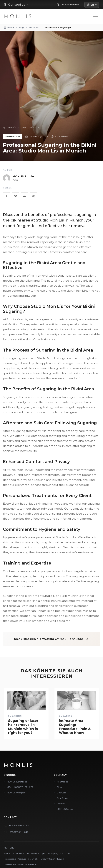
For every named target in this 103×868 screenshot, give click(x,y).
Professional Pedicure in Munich (21, 859)
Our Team (62, 798)
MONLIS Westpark (16, 793)
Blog (59, 787)
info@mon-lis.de (19, 832)
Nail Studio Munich (14, 853)
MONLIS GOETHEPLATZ (20, 787)
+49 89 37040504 (19, 825)
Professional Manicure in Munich (21, 864)
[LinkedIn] (24, 196)
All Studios (62, 782)
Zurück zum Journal (22, 128)
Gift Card (62, 793)
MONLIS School (65, 809)
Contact (61, 804)
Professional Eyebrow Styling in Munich (48, 853)
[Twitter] (16, 196)
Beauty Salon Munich (52, 859)
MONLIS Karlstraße (17, 782)
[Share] (33, 196)
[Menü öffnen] (96, 17)
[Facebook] (7, 196)
